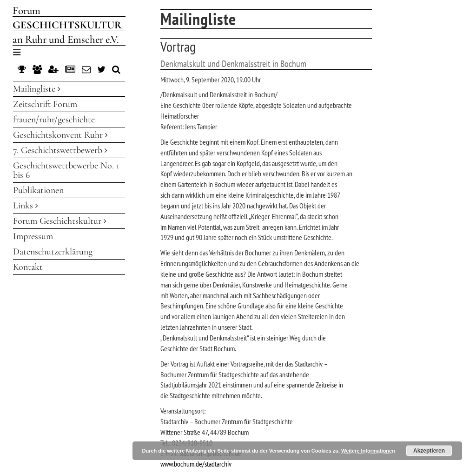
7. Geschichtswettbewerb (60, 150)
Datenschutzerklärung (53, 252)
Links (26, 206)
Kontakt (28, 267)
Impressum (33, 236)
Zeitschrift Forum (45, 104)
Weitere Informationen (368, 451)
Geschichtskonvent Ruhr (60, 135)
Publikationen (38, 190)
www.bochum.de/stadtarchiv (196, 464)
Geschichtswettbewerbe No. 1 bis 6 (66, 170)
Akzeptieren (429, 451)
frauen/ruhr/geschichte (54, 120)
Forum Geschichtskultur (60, 221)
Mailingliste (37, 89)
